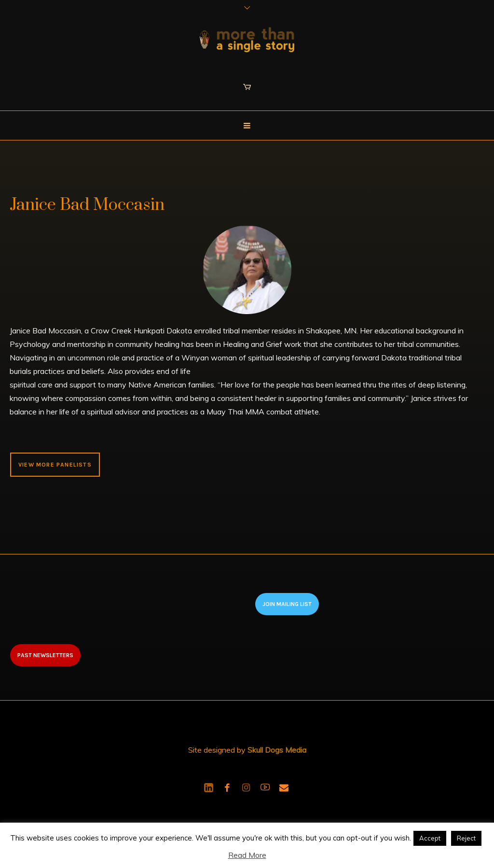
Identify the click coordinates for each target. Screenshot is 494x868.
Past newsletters (45, 655)
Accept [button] (430, 838)
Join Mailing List (287, 604)
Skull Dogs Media (277, 750)
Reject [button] (466, 838)
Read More (247, 855)
